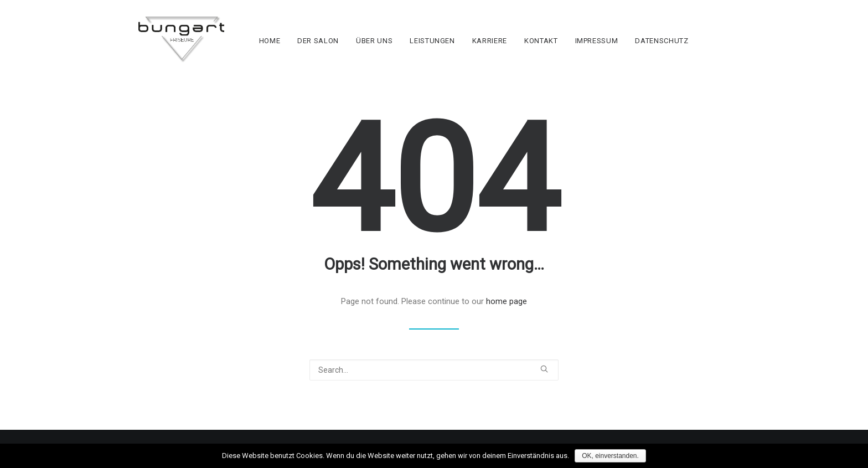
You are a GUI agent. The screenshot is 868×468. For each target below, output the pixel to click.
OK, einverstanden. (610, 456)
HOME (286, 50)
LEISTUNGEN (449, 50)
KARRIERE (506, 50)
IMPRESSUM (613, 50)
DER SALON (335, 50)
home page (507, 311)
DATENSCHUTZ (678, 50)
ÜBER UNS (391, 50)
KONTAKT (557, 50)
